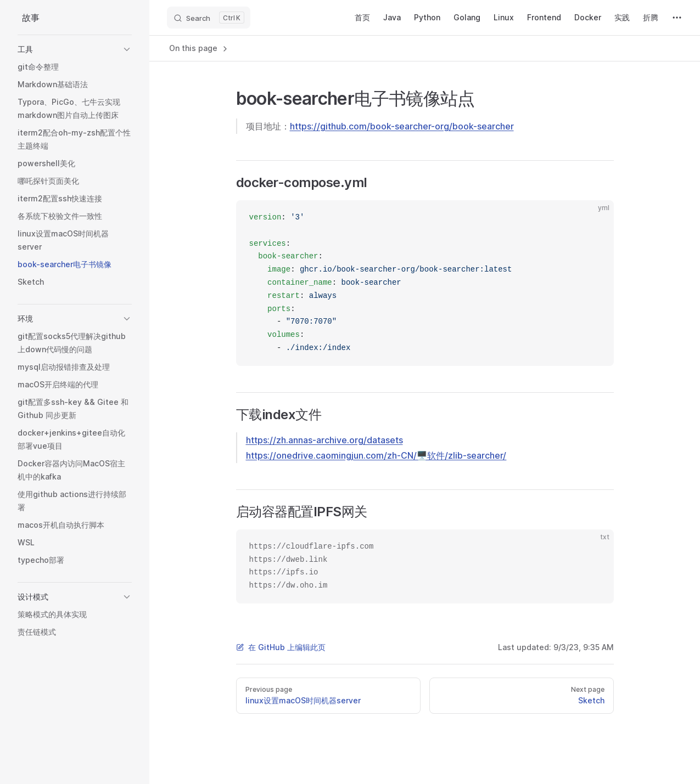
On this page (199, 48)
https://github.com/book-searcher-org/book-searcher (402, 126)
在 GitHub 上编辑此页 (281, 647)
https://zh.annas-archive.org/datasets (324, 440)
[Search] (209, 18)
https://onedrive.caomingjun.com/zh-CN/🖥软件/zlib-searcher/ (376, 455)
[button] (75, 49)
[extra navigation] (677, 18)
